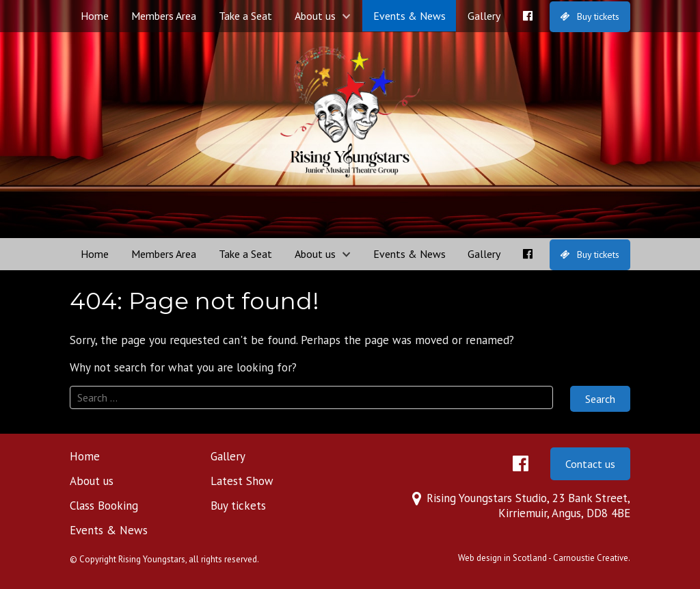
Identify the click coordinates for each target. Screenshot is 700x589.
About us (315, 16)
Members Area (164, 16)
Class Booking (104, 506)
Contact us (590, 464)
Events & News (409, 16)
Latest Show (242, 481)
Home (95, 16)
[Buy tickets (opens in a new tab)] (590, 17)
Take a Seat (245, 16)
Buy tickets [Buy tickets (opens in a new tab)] (238, 506)
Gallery (484, 16)
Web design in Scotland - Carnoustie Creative (543, 558)
